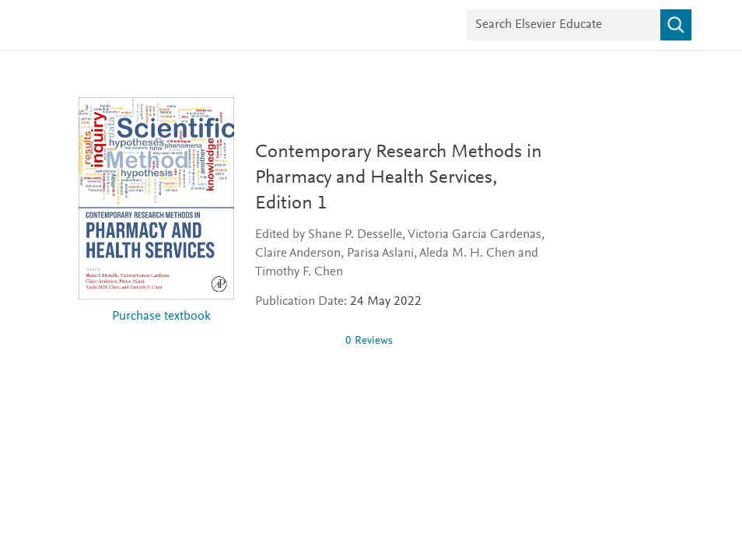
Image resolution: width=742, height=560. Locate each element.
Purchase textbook (161, 317)
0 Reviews (369, 341)
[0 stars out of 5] (294, 341)
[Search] (676, 25)
